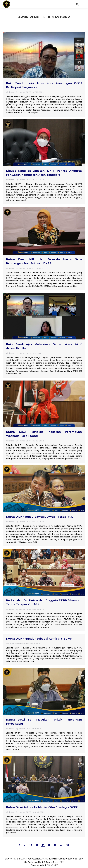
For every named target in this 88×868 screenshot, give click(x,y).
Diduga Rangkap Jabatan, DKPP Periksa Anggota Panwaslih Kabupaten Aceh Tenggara (44, 173)
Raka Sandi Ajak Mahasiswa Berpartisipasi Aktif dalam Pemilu (44, 346)
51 (43, 845)
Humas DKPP (58, 17)
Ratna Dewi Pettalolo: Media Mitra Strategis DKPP (42, 807)
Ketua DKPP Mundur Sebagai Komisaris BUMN (39, 639)
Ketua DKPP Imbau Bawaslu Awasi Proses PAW (40, 517)
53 (55, 845)
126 (67, 845)
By (24, 92)
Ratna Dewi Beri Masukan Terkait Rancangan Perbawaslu (44, 722)
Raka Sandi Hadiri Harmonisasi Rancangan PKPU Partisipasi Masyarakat (44, 85)
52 (49, 845)
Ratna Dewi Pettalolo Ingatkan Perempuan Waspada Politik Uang (44, 434)
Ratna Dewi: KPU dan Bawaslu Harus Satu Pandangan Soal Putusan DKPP (44, 261)
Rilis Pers (10, 643)
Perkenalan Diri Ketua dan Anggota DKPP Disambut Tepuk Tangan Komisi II (44, 602)
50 (37, 845)
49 (31, 845)
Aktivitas (10, 92)
